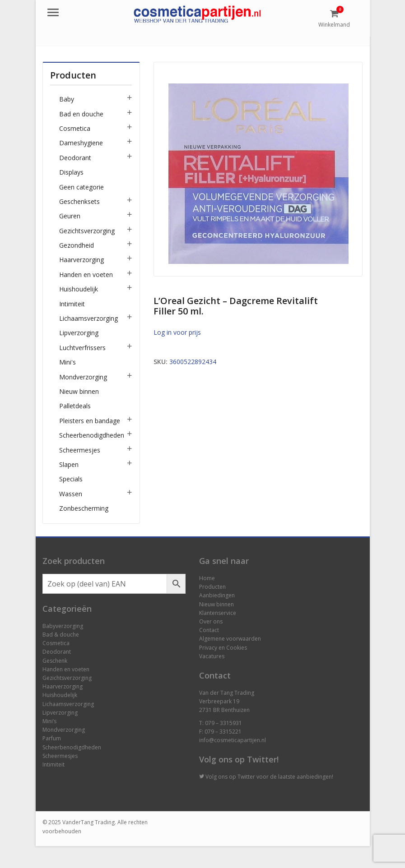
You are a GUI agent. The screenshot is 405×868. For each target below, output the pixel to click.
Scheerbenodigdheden (92, 435)
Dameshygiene (81, 143)
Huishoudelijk (79, 289)
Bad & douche (61, 635)
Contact (209, 630)
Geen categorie (81, 187)
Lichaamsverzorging (88, 318)
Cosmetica (75, 128)
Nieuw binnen (79, 391)
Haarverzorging (81, 260)
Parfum (52, 738)
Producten (212, 587)
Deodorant (75, 158)
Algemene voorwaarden (230, 639)
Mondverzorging (83, 377)
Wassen (71, 494)
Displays (71, 172)
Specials (71, 479)
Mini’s (49, 721)
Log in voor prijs (177, 332)
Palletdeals (75, 406)
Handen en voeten (86, 275)
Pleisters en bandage (90, 421)
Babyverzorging (63, 626)
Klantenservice (218, 613)
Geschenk (55, 661)
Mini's (67, 362)
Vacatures (212, 656)
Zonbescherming (84, 508)
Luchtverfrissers (82, 348)
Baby (67, 99)
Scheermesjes (80, 450)
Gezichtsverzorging (87, 231)
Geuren (70, 216)
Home (207, 578)
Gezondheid (77, 245)
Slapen (69, 464)
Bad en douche (81, 114)
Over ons (211, 621)
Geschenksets (79, 201)
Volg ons (216, 777)
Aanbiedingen (217, 595)
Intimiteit (72, 304)
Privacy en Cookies (223, 648)
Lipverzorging (79, 333)
